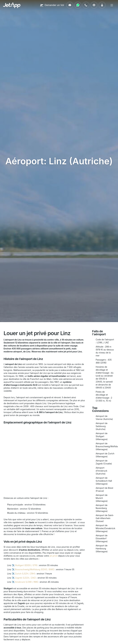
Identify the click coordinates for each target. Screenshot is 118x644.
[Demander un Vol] (52, 5)
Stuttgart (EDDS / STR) (26, 565)
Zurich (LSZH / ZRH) (25, 574)
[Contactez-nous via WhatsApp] (78, 5)
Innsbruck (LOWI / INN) (27, 582)
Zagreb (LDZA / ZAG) (26, 578)
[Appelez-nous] (86, 5)
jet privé (54, 556)
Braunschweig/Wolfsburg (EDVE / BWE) (35, 569)
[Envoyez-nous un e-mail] (70, 5)
